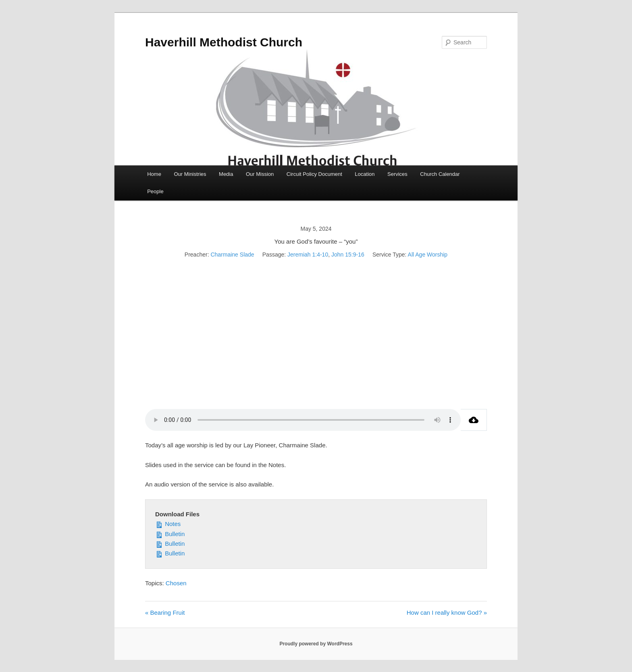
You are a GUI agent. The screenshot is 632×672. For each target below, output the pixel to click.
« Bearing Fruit (165, 613)
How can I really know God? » (447, 613)
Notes (168, 523)
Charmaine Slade (232, 255)
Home (154, 174)
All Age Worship (428, 255)
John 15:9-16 (348, 255)
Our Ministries (190, 174)
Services (397, 174)
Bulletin (170, 533)
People (155, 191)
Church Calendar (440, 174)
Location (365, 174)
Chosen (176, 583)
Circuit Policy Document (314, 174)
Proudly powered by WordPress (316, 644)
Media (226, 174)
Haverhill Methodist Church (224, 42)
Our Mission (260, 174)
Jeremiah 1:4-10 (308, 255)
